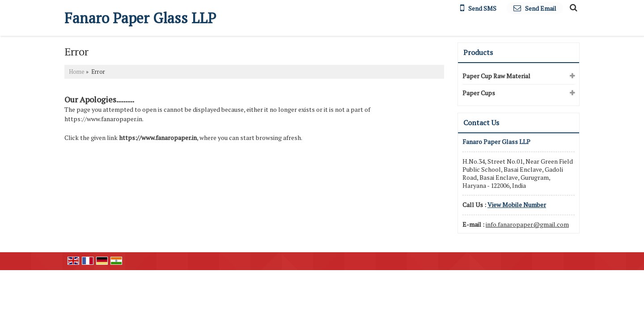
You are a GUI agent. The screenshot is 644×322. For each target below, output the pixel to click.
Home (77, 72)
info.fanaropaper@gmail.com (527, 224)
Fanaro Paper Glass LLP (140, 18)
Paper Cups (479, 93)
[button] (517, 205)
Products (478, 52)
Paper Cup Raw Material (496, 76)
